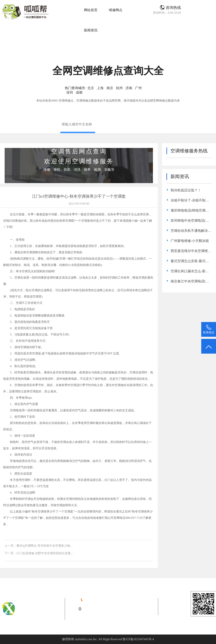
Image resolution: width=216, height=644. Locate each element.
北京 (91, 88)
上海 (100, 88)
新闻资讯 (91, 30)
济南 (129, 88)
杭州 (119, 88)
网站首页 (91, 10)
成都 (79, 92)
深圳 (70, 92)
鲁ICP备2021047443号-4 (138, 639)
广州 (138, 88)
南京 (110, 88)
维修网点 (116, 10)
